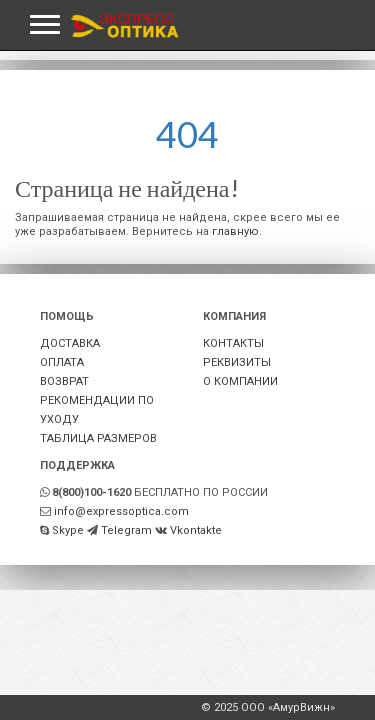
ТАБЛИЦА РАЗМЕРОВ (98, 438)
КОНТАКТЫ (233, 343)
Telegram (126, 530)
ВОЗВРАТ (64, 381)
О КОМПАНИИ (240, 381)
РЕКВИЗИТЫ (237, 362)
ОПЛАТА (62, 362)
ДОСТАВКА (70, 343)
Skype (68, 530)
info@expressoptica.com (121, 511)
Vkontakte (196, 530)
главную (235, 231)
